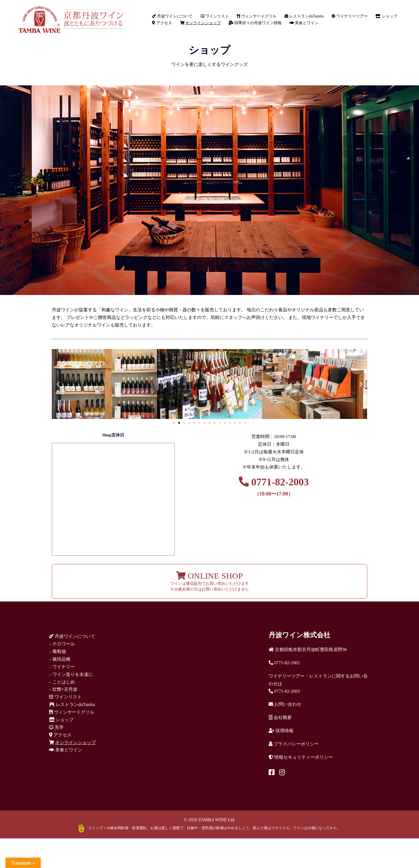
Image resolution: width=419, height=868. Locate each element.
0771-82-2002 (284, 663)
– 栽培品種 (60, 659)
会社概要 (280, 717)
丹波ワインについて (172, 16)
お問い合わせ (285, 704)
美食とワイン (304, 23)
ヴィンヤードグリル (257, 16)
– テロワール (62, 644)
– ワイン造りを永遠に (71, 674)
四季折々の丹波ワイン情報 (255, 23)
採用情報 (281, 731)
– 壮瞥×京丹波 (63, 689)
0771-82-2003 (274, 487)
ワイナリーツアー (350, 16)
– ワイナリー (62, 667)
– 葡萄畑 (57, 651)
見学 (56, 727)
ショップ (386, 16)
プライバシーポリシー (294, 744)
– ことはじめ (62, 682)
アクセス (162, 23)
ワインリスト (215, 16)
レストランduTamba (304, 16)
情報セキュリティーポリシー (301, 757)
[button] (58, 384)
